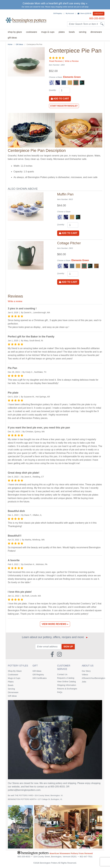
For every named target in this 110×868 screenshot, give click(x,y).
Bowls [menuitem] (72, 32)
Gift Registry (58, 13)
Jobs (84, 682)
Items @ (85, 13)
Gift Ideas (19, 44)
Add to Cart (60, 99)
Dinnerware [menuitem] (96, 32)
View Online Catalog (66, 682)
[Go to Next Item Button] (100, 130)
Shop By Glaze (15, 671)
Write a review (15, 301)
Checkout (99, 14)
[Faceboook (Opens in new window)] (52, 653)
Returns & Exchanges (67, 689)
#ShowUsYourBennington (92, 678)
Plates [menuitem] (62, 32)
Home (10, 44)
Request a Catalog (66, 678)
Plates (11, 682)
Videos (85, 675)
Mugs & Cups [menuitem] (48, 32)
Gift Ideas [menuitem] (12, 38)
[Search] (102, 24)
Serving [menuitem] (83, 32)
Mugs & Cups (14, 678)
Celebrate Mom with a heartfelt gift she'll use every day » (55, 3)
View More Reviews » (55, 624)
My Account (70, 13)
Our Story (86, 671)
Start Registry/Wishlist (64, 106)
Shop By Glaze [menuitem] (15, 32)
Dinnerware (13, 692)
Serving (11, 689)
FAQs (60, 692)
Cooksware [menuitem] (32, 32)
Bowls (11, 685)
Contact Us (62, 674)
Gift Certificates (40, 678)
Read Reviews (56, 61)
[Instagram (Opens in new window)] (59, 653)
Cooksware (13, 675)
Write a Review (72, 61)
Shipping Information (67, 685)
